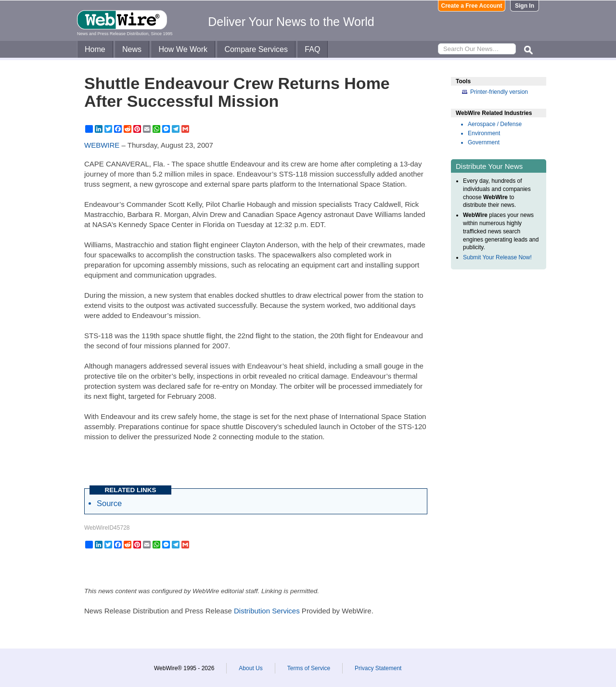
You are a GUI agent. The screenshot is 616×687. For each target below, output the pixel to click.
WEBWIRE (102, 145)
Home (95, 49)
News (132, 49)
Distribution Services (267, 611)
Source (109, 503)
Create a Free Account (472, 6)
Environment (484, 133)
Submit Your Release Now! (497, 257)
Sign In (525, 6)
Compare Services (256, 49)
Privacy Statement (378, 668)
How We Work (183, 49)
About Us (250, 668)
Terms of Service (309, 668)
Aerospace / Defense (495, 124)
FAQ (312, 49)
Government (484, 142)
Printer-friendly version (499, 92)
